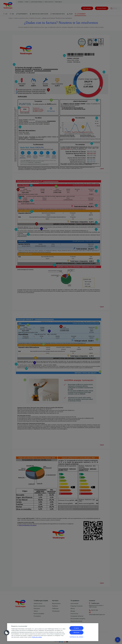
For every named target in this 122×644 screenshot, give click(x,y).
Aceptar (76, 628)
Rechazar (76, 632)
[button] (7, 633)
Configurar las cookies (76, 637)
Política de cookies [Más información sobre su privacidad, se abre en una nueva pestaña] (37, 637)
